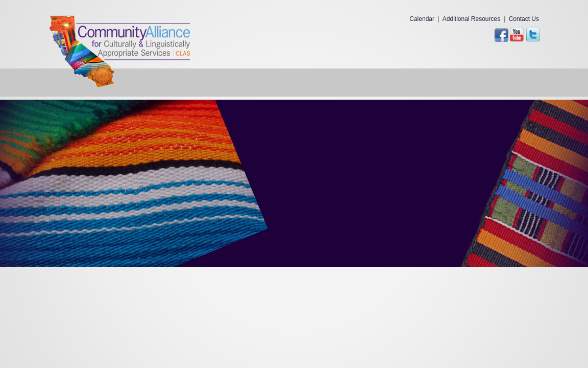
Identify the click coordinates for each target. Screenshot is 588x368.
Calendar (422, 19)
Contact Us (524, 19)
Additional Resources (471, 19)
